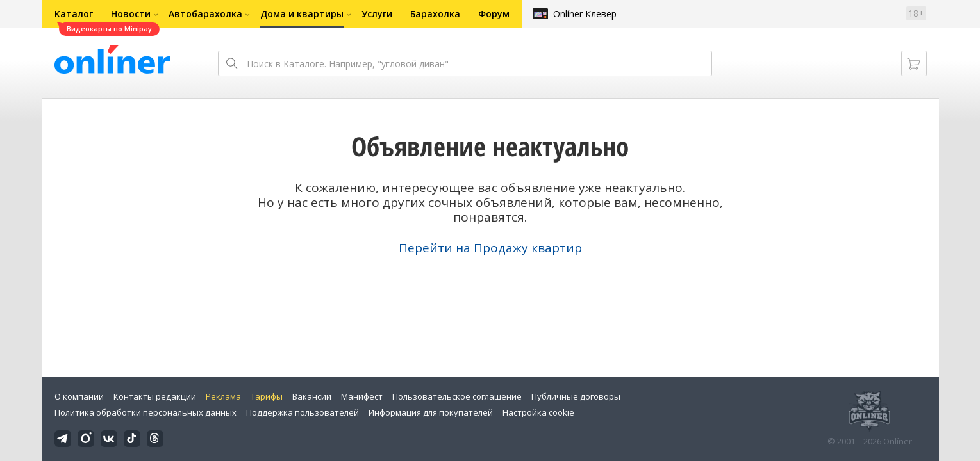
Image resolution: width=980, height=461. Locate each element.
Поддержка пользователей (303, 412)
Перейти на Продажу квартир (490, 248)
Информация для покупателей (431, 412)
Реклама (223, 396)
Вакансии (312, 396)
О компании (79, 396)
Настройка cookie (538, 412)
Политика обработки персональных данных (145, 412)
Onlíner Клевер (585, 14)
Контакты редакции (155, 396)
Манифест (362, 396)
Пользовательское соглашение (457, 396)
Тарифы (267, 396)
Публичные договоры (576, 396)
